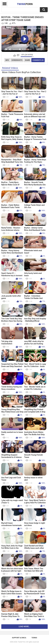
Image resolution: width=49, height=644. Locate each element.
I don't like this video (18, 55)
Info (7, 60)
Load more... (24, 627)
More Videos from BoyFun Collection (21, 72)
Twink (25, 4)
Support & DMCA (19, 638)
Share (27, 60)
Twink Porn (22, 642)
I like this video (15, 55)
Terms (34, 638)
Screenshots (17, 60)
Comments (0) (38, 60)
